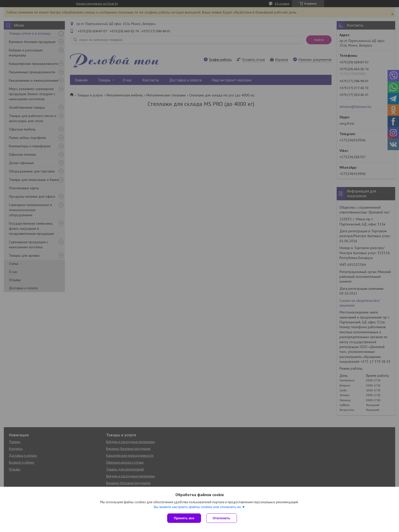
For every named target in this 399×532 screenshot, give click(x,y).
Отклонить (222, 518)
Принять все (184, 518)
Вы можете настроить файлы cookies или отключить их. (198, 507)
